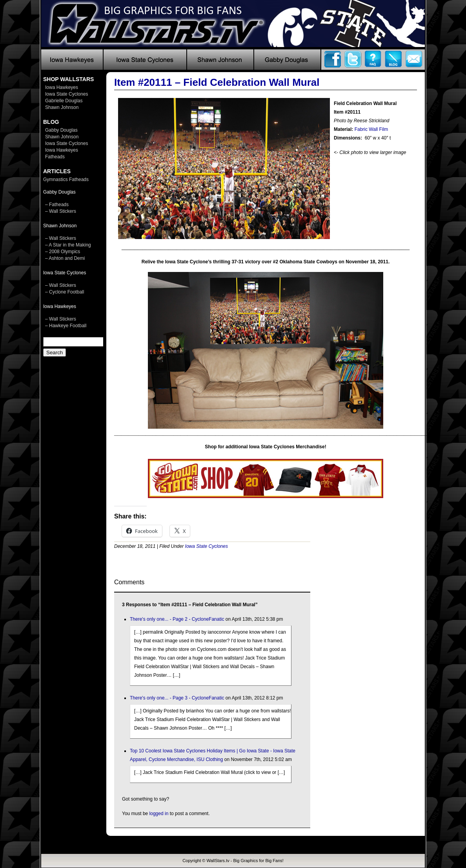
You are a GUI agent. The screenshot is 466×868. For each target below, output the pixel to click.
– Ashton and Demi (65, 258)
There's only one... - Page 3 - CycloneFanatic (177, 698)
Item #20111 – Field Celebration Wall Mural (217, 82)
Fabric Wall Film (371, 129)
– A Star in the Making (68, 245)
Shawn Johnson (62, 107)
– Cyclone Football (65, 292)
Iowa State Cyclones (66, 94)
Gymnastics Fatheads (66, 179)
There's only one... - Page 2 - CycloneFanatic (177, 619)
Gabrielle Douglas (64, 101)
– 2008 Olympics (63, 252)
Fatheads (55, 157)
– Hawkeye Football (66, 326)
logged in (159, 814)
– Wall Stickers (61, 211)
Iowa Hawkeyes (62, 87)
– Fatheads (57, 205)
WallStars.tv (218, 861)
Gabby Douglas (61, 130)
